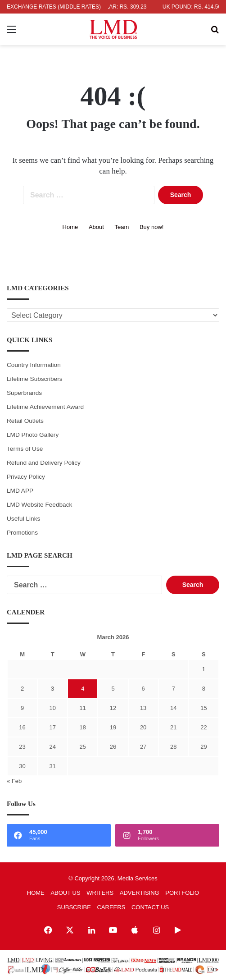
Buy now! (151, 227)
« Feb (14, 781)
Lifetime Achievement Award (45, 407)
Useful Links (23, 519)
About (96, 227)
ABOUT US (65, 893)
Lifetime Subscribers (35, 379)
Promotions (22, 533)
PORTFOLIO (182, 893)
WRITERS (100, 893)
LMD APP (20, 491)
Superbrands (24, 393)
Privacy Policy (26, 477)
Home (70, 227)
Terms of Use (25, 449)
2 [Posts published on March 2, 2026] (22, 689)
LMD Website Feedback (39, 505)
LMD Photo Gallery (33, 435)
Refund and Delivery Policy (44, 463)
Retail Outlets (25, 421)
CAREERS (111, 907)
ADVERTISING (140, 893)
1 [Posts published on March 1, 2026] (204, 669)
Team (122, 227)
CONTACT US (150, 907)
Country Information (34, 365)
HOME (36, 893)
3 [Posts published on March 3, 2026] (52, 689)
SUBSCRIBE (74, 907)
